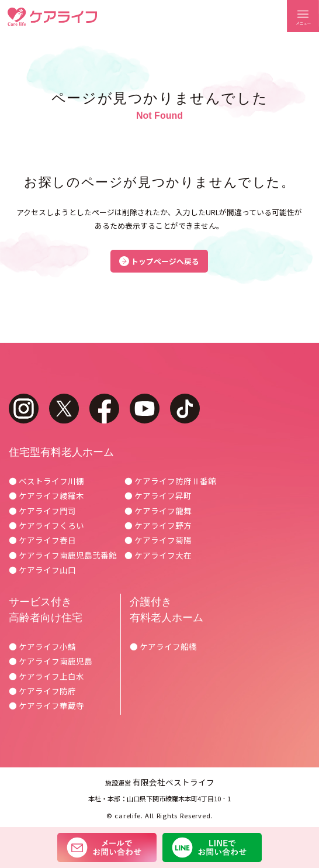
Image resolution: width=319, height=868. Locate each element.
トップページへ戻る (165, 261)
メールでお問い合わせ (107, 848)
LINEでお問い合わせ (212, 848)
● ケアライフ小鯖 (42, 646)
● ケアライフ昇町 (158, 495)
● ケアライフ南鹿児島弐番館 (63, 555)
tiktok (185, 409)
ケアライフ (52, 17)
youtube (145, 409)
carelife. (129, 815)
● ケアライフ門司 (42, 511)
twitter (64, 409)
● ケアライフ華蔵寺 (46, 705)
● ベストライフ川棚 (46, 481)
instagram (24, 409)
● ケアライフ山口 (42, 570)
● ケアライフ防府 (42, 691)
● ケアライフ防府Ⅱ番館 (170, 481)
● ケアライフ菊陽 (158, 540)
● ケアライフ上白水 (46, 676)
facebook (104, 409)
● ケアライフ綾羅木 (46, 495)
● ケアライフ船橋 (163, 646)
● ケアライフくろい (46, 525)
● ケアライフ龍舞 (158, 511)
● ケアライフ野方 (158, 525)
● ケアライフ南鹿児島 (51, 661)
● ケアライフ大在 (158, 555)
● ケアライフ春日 (42, 540)
